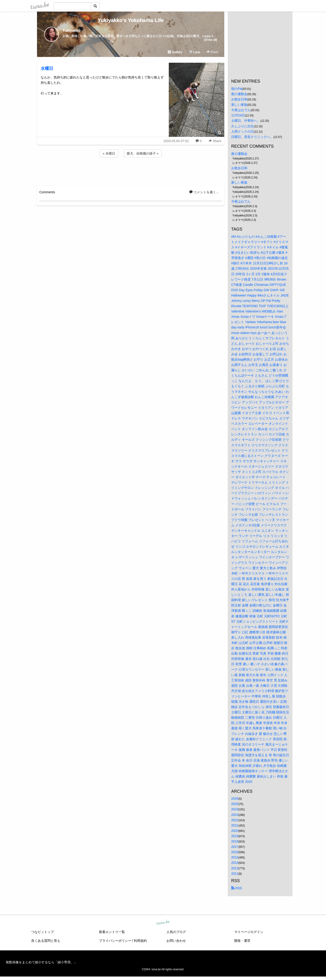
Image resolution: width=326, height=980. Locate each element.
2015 (235, 857)
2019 (235, 836)
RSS (237, 888)
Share (212, 52)
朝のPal (237, 89)
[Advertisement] (131, 171)
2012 (235, 874)
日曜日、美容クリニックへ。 (252, 137)
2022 (235, 820)
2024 (235, 809)
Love (195, 52)
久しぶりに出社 (243, 126)
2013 (235, 868)
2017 (235, 847)
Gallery (175, 52)
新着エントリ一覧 (112, 932)
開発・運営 (242, 941)
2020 (235, 831)
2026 (235, 799)
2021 (235, 825)
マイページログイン (249, 932)
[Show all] (211, 40)
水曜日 (47, 69)
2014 (235, 863)
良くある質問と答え (46, 941)
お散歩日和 (239, 99)
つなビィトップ (43, 932)
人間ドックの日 (243, 131)
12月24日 (238, 115)
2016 (235, 852)
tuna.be (163, 922)
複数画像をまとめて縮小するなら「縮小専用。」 (41, 962)
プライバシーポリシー (115, 941)
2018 (235, 841)
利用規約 (140, 941)
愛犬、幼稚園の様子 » (143, 153)
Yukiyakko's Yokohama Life (131, 20)
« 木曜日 (109, 153)
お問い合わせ (176, 941)
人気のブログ (176, 932)
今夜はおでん (241, 110)
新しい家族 (239, 105)
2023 (235, 815)
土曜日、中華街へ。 (246, 121)
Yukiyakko (71, 30)
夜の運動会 (239, 94)
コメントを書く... (204, 192)
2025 (235, 804)
